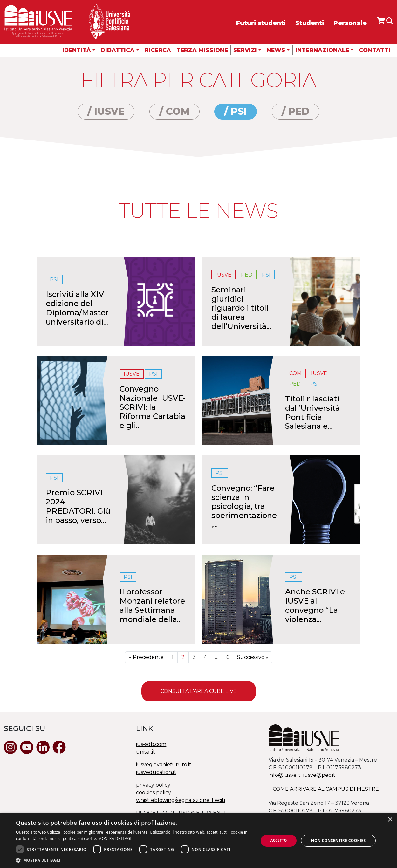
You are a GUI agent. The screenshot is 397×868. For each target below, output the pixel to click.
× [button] (390, 820)
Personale (350, 23)
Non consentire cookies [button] (339, 841)
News (276, 50)
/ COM (175, 111)
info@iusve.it (285, 775)
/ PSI (236, 111)
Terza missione (202, 50)
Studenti (310, 23)
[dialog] (198, 841)
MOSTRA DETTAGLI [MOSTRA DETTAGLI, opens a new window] (116, 839)
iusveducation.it (156, 772)
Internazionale (322, 50)
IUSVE (223, 275)
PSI (54, 280)
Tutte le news (198, 211)
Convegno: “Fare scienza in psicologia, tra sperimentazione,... (244, 506)
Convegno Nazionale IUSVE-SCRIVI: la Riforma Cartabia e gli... (153, 407)
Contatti (375, 50)
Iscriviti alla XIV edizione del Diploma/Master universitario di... (77, 308)
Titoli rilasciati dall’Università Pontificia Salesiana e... (312, 412)
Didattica (118, 50)
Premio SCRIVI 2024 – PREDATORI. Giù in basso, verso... (78, 506)
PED (247, 275)
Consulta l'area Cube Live (199, 691)
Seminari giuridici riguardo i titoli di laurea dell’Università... (241, 308)
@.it (319, 775)
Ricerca (158, 50)
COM (295, 373)
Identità (77, 50)
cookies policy (154, 793)
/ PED (296, 111)
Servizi (245, 50)
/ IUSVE (106, 111)
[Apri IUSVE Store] (381, 21)
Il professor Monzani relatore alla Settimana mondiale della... (152, 605)
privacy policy (153, 785)
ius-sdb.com (151, 744)
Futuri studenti (261, 23)
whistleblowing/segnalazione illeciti (181, 800)
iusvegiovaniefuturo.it (164, 765)
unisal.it (146, 752)
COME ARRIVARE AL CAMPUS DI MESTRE (326, 789)
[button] (133, 860)
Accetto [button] (279, 840)
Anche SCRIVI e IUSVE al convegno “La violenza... (315, 605)
